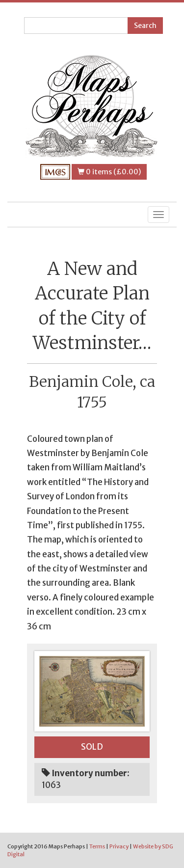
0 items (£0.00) (109, 172)
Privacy (119, 846)
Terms (97, 846)
